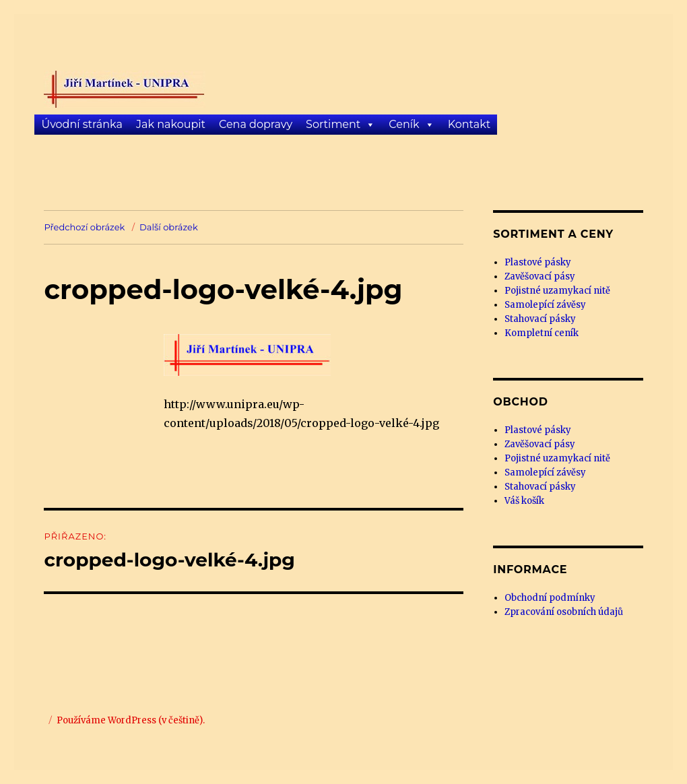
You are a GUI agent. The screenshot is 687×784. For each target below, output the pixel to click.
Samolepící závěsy (545, 305)
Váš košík (524, 501)
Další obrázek (169, 227)
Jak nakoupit (171, 124)
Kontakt (469, 124)
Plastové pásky (538, 262)
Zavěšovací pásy (540, 276)
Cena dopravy (256, 124)
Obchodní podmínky (550, 598)
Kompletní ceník (542, 333)
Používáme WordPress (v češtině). (131, 720)
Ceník (404, 124)
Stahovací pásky (540, 319)
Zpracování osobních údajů (564, 612)
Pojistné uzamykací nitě (557, 291)
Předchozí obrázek (84, 227)
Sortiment (333, 124)
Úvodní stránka (81, 124)
